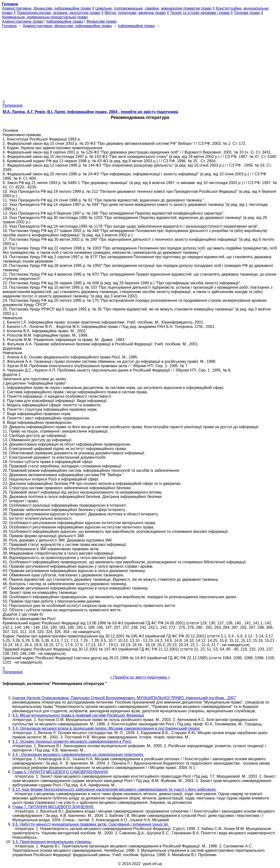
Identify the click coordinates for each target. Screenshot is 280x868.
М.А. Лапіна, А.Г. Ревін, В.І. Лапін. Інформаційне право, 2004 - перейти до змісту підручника (90, 112)
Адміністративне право (23, 21)
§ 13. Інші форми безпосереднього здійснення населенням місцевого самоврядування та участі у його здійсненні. (114, 789)
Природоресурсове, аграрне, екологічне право (58, 13)
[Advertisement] (140, 62)
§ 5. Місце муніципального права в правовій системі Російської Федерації (78, 715)
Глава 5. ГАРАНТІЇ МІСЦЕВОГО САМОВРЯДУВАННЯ (60, 772)
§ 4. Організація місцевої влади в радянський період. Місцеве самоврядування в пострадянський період (106, 728)
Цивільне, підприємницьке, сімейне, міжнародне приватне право (154, 8)
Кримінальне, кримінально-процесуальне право (45, 17)
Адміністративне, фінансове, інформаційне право (47, 8)
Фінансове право (102, 21)
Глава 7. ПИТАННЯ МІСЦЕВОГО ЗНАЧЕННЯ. (53, 807)
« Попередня (13, 103)
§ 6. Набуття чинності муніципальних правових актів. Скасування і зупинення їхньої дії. (91, 824)
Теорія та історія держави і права (200, 13)
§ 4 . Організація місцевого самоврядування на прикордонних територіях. (78, 755)
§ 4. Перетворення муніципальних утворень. (52, 842)
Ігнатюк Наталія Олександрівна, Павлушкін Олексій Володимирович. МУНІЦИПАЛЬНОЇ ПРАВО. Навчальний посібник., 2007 (124, 698)
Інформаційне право (65, 21)
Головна (9, 26)
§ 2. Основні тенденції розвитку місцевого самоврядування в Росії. (72, 741)
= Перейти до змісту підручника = (140, 677)
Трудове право (247, 13)
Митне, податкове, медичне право (135, 13)
